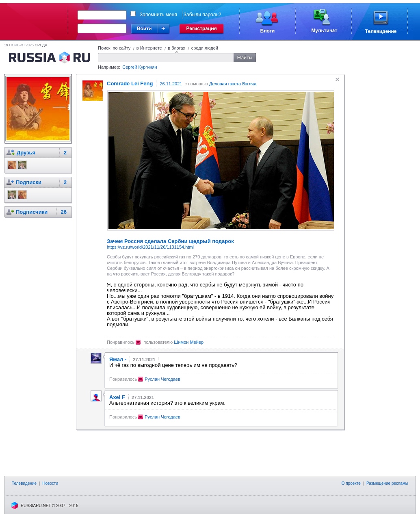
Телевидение (24, 483)
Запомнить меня (158, 15)
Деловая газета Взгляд (233, 84)
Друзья (26, 153)
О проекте (351, 483)
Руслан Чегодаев (162, 379)
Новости (50, 483)
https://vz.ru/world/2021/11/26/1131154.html (150, 247)
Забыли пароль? (202, 15)
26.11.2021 (171, 84)
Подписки (29, 182)
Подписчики (32, 212)
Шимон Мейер (189, 342)
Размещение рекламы (387, 483)
